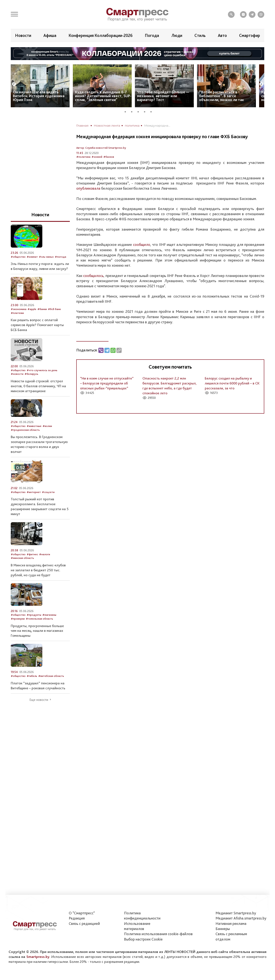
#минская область (22, 558)
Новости (23, 35)
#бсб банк (54, 309)
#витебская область (51, 676)
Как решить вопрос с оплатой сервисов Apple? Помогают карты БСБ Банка (37, 325)
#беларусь (31, 374)
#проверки (18, 619)
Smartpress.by (38, 957)
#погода (60, 257)
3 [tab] (140, 111)
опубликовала (88, 188)
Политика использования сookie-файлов (158, 934)
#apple (32, 309)
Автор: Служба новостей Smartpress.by (101, 148)
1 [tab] (127, 111)
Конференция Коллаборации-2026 (101, 35)
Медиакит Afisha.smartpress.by (241, 918)
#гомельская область (39, 619)
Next (261, 84)
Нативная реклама (231, 923)
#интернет (34, 492)
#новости (17, 374)
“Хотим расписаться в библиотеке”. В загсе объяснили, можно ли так (222, 96)
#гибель (32, 676)
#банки (42, 309)
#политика (83, 157)
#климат (32, 257)
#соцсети (48, 492)
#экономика (19, 309)
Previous (14, 84)
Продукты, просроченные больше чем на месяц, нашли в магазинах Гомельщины (37, 631)
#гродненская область (25, 430)
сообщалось (93, 276)
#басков (109, 157)
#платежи (17, 313)
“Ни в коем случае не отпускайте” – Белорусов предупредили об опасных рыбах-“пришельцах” (107, 383)
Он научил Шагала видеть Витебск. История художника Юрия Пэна (39, 96)
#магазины (49, 615)
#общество (18, 257)
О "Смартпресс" (82, 913)
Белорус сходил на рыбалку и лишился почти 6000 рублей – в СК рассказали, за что (232, 383)
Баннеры (223, 929)
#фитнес (32, 554)
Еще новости (39, 700)
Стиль (200, 35)
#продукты (34, 615)
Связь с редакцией (84, 923)
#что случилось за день (42, 370)
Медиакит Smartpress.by (236, 913)
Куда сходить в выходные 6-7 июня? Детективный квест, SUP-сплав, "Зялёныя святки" (103, 96)
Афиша (50, 35)
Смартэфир (250, 35)
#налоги (45, 554)
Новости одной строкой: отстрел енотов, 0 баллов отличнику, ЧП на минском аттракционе (38, 386)
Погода (152, 35)
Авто (222, 35)
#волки (47, 426)
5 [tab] (153, 111)
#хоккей (97, 157)
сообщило (142, 244)
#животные (34, 426)
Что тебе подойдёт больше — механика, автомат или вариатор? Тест (163, 96)
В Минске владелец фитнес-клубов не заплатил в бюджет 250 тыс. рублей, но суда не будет (38, 570)
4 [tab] (146, 111)
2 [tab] (133, 111)
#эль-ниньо (46, 257)
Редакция (77, 918)
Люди (177, 35)
